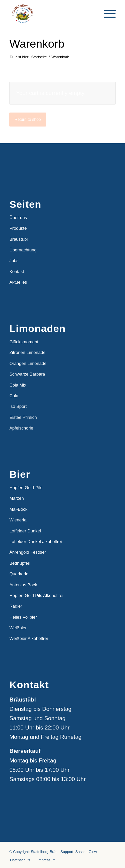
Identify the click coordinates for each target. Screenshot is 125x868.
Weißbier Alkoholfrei (28, 638)
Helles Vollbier (23, 617)
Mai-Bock (18, 509)
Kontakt (17, 272)
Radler (16, 606)
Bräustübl (18, 239)
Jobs (14, 261)
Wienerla (18, 520)
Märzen (16, 498)
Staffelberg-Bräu (44, 852)
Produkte (18, 228)
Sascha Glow (86, 852)
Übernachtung (23, 250)
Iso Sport (18, 406)
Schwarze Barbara (27, 374)
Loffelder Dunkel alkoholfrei (35, 542)
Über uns (18, 218)
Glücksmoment (24, 342)
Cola (14, 396)
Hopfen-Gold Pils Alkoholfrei (36, 595)
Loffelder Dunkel (25, 531)
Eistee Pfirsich (23, 417)
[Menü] (106, 14)
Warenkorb (37, 44)
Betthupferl (20, 563)
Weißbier (18, 628)
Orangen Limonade (28, 363)
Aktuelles (18, 282)
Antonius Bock (23, 585)
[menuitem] (20, 860)
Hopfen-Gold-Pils (26, 488)
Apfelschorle (21, 428)
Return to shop (28, 120)
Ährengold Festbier (28, 552)
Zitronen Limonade (27, 352)
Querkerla (19, 574)
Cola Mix (18, 385)
